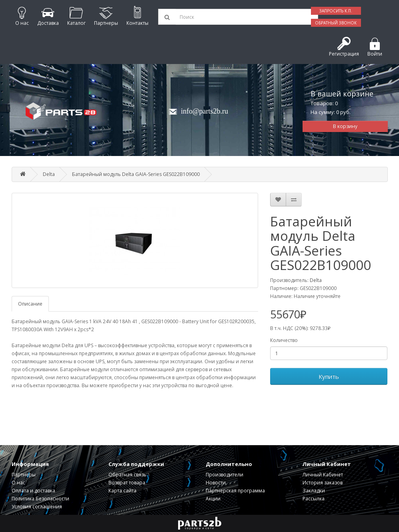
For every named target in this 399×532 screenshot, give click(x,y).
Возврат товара (127, 483)
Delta (49, 174)
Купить (329, 376)
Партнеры (24, 475)
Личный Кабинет (323, 475)
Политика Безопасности (40, 499)
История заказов (323, 483)
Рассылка (314, 499)
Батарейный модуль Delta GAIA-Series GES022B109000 (136, 174)
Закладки (314, 491)
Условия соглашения (37, 507)
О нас (18, 483)
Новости (216, 483)
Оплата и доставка (33, 491)
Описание (30, 304)
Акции (213, 499)
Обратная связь (127, 475)
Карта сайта (122, 491)
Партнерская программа (235, 491)
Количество (284, 340)
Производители (225, 475)
